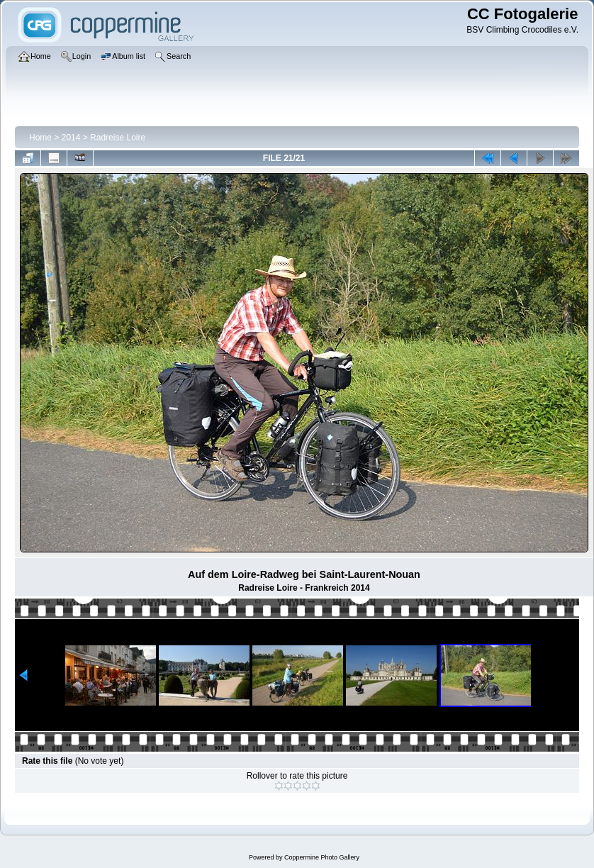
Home (40, 138)
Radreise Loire (118, 138)
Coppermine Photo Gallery (322, 857)
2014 (71, 138)
